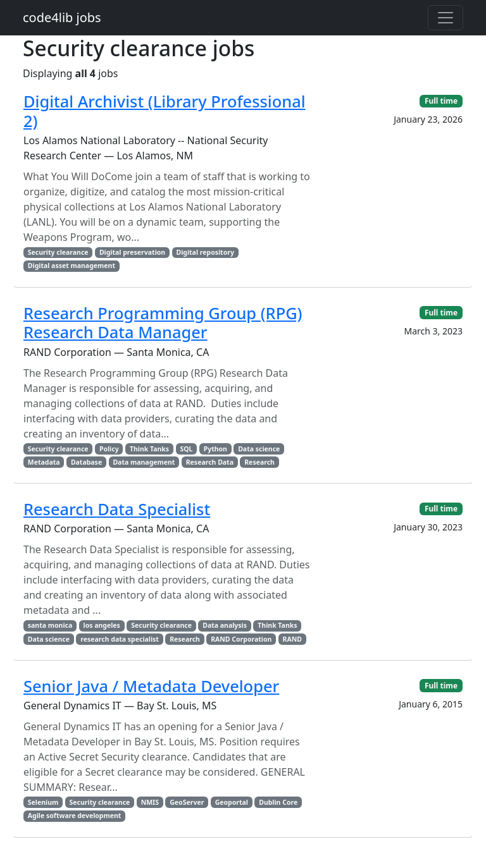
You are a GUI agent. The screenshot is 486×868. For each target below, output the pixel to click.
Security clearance (58, 252)
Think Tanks (149, 449)
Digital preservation (132, 252)
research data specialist (120, 639)
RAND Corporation (241, 639)
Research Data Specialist (117, 509)
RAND (292, 639)
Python (215, 449)
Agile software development (75, 816)
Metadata (44, 462)
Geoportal (232, 802)
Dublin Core (278, 802)
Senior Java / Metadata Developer (151, 686)
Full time (441, 101)
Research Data (210, 462)
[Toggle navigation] (445, 18)
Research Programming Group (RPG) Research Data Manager (163, 322)
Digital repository (205, 252)
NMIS (150, 802)
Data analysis (225, 625)
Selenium (43, 802)
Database (86, 462)
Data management (144, 462)
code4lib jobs (62, 17)
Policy (109, 449)
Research (259, 462)
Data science (259, 449)
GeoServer (187, 802)
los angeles (102, 625)
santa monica (50, 625)
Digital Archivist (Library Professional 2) (165, 111)
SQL (186, 449)
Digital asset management (72, 266)
